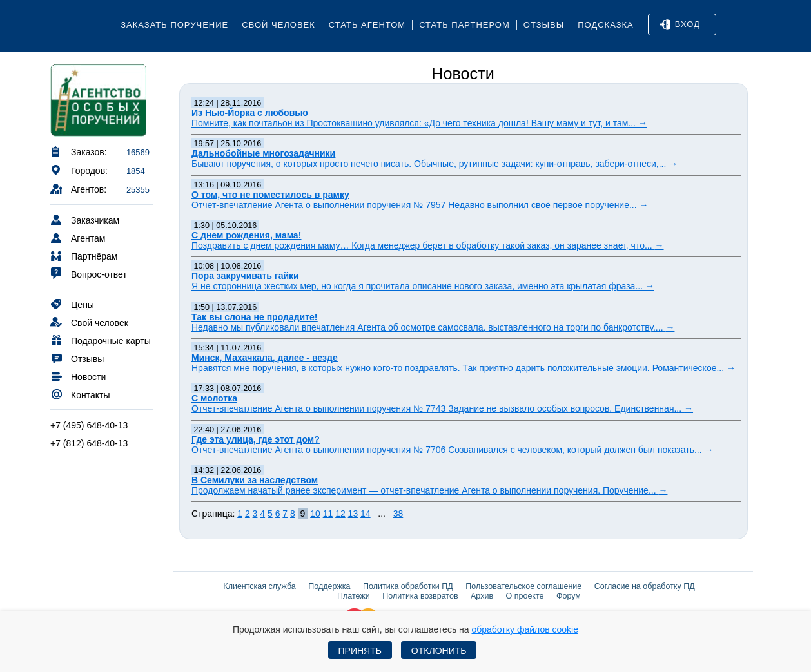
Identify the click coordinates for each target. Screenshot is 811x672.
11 (328, 514)
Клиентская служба (259, 586)
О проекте (525, 596)
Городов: (79, 170)
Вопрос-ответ (89, 274)
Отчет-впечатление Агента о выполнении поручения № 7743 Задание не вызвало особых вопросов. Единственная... (442, 408)
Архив (482, 596)
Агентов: (78, 188)
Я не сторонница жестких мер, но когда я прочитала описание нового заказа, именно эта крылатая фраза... (423, 286)
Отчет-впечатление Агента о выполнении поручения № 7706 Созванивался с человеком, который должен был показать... (453, 450)
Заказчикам (85, 219)
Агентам (78, 237)
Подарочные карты (101, 340)
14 (366, 514)
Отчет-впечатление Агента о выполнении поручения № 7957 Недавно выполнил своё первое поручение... (420, 205)
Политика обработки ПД (408, 586)
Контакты (80, 394)
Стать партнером (464, 25)
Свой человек (278, 25)
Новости (78, 376)
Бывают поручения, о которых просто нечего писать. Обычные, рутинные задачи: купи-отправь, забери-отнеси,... (435, 164)
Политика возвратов (420, 596)
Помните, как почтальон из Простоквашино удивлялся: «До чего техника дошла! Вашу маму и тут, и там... (419, 123)
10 (315, 514)
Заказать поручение (174, 25)
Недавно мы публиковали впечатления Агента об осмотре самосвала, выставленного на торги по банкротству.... (433, 327)
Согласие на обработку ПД (645, 586)
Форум (569, 596)
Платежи (354, 596)
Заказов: (79, 151)
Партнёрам (84, 255)
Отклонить (439, 651)
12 (340, 514)
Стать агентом (367, 25)
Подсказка (606, 25)
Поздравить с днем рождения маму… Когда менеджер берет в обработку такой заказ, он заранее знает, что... (428, 245)
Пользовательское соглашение (523, 586)
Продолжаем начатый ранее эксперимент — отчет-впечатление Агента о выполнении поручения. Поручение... (429, 490)
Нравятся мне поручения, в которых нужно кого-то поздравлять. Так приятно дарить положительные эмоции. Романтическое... (464, 368)
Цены (72, 304)
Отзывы (544, 25)
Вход (680, 24)
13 (353, 514)
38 (398, 514)
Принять (360, 651)
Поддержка (329, 586)
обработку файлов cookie (525, 629)
